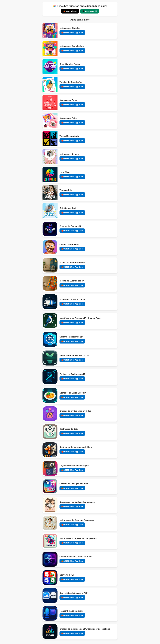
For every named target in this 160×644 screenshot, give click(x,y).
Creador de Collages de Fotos (74, 484)
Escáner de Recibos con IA (72, 374)
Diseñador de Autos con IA (72, 299)
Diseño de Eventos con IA (72, 281)
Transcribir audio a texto (71, 611)
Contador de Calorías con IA (73, 393)
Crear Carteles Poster (70, 64)
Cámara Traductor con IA (71, 337)
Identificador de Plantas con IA (74, 355)
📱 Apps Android (90, 11)
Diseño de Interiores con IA (72, 263)
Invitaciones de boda (69, 154)
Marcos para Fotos (68, 118)
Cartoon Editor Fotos (69, 244)
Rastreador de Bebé (69, 429)
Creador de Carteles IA (70, 226)
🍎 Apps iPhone (70, 11)
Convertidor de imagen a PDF (73, 593)
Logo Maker (65, 172)
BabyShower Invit (68, 208)
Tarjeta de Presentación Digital (74, 466)
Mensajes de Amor (68, 100)
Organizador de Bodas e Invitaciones (77, 502)
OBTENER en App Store (73, 33)
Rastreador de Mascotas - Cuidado (76, 447)
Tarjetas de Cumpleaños (71, 82)
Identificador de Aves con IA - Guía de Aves (80, 318)
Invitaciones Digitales (70, 28)
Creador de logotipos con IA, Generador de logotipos (85, 629)
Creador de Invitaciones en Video (75, 411)
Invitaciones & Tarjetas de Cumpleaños (78, 538)
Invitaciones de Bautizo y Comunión (77, 520)
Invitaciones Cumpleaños (72, 46)
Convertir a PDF (67, 575)
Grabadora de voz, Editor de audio (76, 557)
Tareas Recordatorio (69, 136)
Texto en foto (66, 190)
